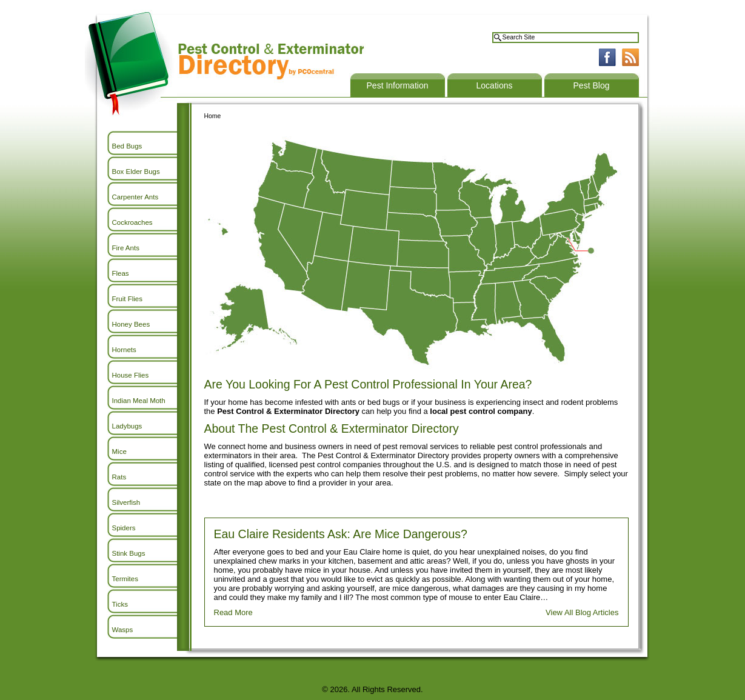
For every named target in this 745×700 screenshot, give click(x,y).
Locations (495, 85)
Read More (233, 612)
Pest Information (398, 85)
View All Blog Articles (582, 612)
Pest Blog (592, 85)
